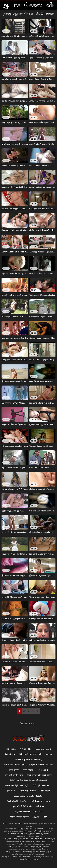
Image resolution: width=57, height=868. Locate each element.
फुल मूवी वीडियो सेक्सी (22, 806)
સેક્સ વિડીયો (43, 770)
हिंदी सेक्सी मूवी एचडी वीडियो (40, 775)
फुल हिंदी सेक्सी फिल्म (14, 775)
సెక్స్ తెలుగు (10, 754)
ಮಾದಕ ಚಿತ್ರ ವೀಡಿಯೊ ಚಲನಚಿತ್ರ (28, 759)
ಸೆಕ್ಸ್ (45, 817)
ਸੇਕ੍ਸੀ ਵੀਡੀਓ (28, 770)
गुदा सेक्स (11, 791)
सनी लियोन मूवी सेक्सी (40, 801)
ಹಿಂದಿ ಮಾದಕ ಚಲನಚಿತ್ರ (17, 801)
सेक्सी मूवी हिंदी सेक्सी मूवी (17, 786)
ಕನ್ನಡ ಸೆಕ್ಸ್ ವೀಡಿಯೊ (28, 791)
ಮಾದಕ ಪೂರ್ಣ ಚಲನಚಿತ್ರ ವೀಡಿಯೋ (28, 796)
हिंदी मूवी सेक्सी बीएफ (42, 786)
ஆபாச (36, 817)
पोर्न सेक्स (40, 806)
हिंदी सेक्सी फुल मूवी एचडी (30, 754)
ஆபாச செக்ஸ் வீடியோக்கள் (18, 857)
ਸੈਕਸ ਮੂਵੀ (38, 812)
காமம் (49, 754)
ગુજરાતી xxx (26, 749)
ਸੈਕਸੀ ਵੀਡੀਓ (14, 770)
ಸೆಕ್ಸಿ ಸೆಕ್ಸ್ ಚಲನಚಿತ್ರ (22, 812)
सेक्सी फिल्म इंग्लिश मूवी (15, 765)
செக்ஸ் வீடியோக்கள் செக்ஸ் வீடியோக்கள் (28, 780)
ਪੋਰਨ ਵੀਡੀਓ (45, 791)
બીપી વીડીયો (10, 749)
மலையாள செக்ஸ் (44, 749)
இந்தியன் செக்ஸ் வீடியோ (41, 765)
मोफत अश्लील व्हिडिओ (20, 817)
